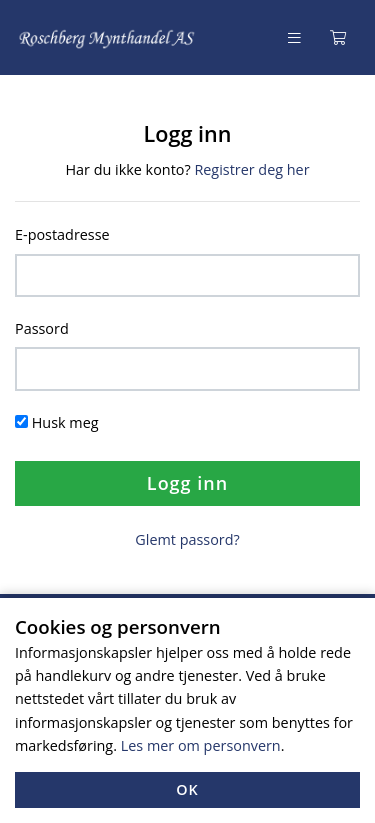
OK (187, 789)
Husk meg (65, 422)
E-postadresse (62, 234)
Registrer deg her (251, 169)
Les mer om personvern (201, 745)
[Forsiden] (107, 37)
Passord (42, 328)
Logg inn (187, 483)
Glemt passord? (187, 539)
